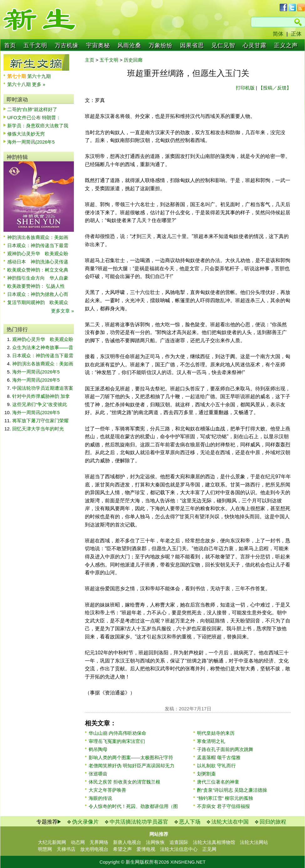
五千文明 (35, 45)
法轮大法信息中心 (179, 849)
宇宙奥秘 (98, 45)
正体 (296, 34)
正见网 (209, 849)
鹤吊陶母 (98, 749)
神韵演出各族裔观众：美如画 (38, 237)
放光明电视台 (94, 849)
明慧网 (45, 849)
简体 (278, 34)
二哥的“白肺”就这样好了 (32, 109)
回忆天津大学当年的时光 (38, 429)
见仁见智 (223, 45)
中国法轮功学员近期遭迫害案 (43, 388)
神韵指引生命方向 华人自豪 (38, 278)
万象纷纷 (161, 45)
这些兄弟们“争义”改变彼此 (40, 404)
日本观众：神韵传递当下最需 (38, 245)
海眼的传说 (100, 798)
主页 (90, 60)
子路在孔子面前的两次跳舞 (225, 749)
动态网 (78, 842)
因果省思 (192, 45)
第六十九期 (39, 76)
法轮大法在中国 (230, 822)
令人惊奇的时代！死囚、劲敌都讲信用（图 (133, 806)
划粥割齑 (206, 774)
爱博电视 (146, 849)
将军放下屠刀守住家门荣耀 (40, 421)
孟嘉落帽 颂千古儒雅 (219, 757)
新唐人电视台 (127, 842)
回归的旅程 (273, 822)
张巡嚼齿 (98, 774)
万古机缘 (67, 45)
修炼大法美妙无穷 (26, 134)
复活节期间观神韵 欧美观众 (38, 302)
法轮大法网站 (254, 842)
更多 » (39, 84)
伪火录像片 (85, 822)
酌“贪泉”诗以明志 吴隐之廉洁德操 (232, 790)
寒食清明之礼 (211, 741)
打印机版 (245, 88)
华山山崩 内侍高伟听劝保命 (117, 733)
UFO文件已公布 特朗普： (34, 117)
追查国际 (179, 842)
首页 (10, 45)
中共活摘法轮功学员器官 (139, 822)
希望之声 (122, 849)
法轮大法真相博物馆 (214, 842)
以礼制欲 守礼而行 (216, 766)
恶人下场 (190, 822)
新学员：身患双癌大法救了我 (38, 126)
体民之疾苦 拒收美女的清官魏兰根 (124, 782)
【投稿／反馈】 (275, 88)
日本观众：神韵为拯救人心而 (38, 294)
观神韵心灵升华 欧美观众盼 (38, 254)
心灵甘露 (255, 45)
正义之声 (286, 45)
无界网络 (99, 842)
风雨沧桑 (129, 45)
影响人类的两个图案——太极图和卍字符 (131, 757)
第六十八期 (20, 84)
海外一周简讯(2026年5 (31, 142)
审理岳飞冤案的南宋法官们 (117, 741)
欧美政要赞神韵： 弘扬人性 (36, 286)
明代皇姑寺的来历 (216, 733)
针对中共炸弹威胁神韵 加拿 (41, 396)
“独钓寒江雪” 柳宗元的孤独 (225, 798)
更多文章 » (62, 311)
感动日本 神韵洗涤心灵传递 (38, 262)
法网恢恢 (155, 842)
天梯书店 (66, 849)
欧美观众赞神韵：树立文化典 (38, 270)
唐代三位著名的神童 (218, 782)
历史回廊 (133, 60)
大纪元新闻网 (52, 842)
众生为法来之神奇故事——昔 (43, 347)
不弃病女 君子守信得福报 (223, 806)
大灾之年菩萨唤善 (107, 790)
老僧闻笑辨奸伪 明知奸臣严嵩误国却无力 (132, 766)
